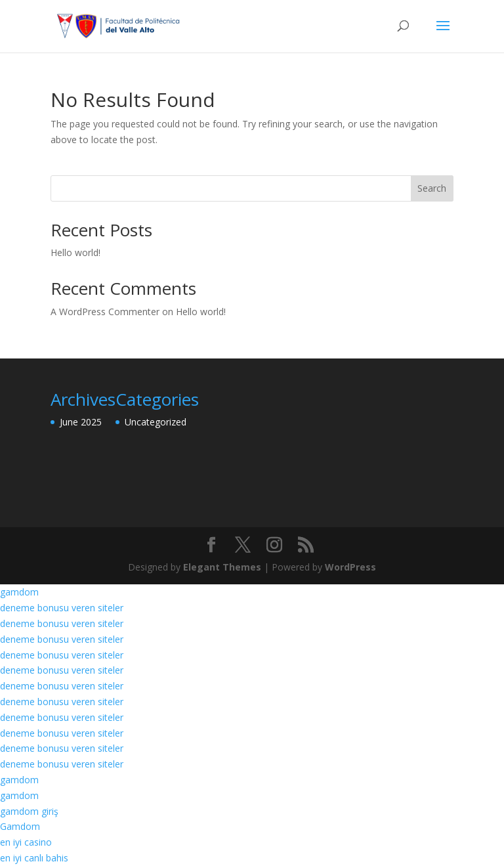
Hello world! (75, 252)
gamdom (19, 592)
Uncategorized (156, 422)
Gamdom (20, 826)
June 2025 (81, 422)
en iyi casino (26, 842)
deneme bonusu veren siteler (62, 608)
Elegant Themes (222, 567)
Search (432, 188)
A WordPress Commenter (105, 312)
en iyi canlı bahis (34, 858)
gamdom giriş (29, 811)
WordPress (350, 567)
